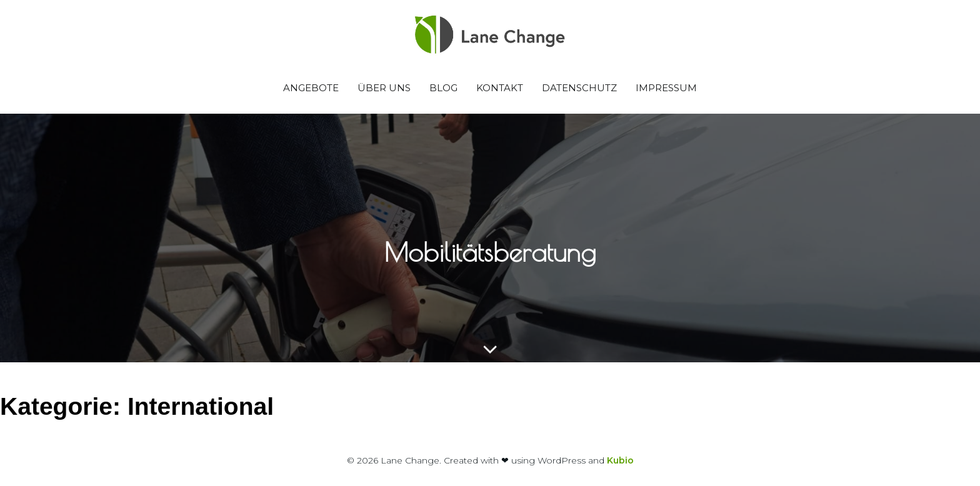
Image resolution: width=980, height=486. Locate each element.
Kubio (620, 460)
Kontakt (500, 88)
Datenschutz (579, 88)
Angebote (311, 88)
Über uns (384, 88)
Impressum (666, 88)
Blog (443, 88)
